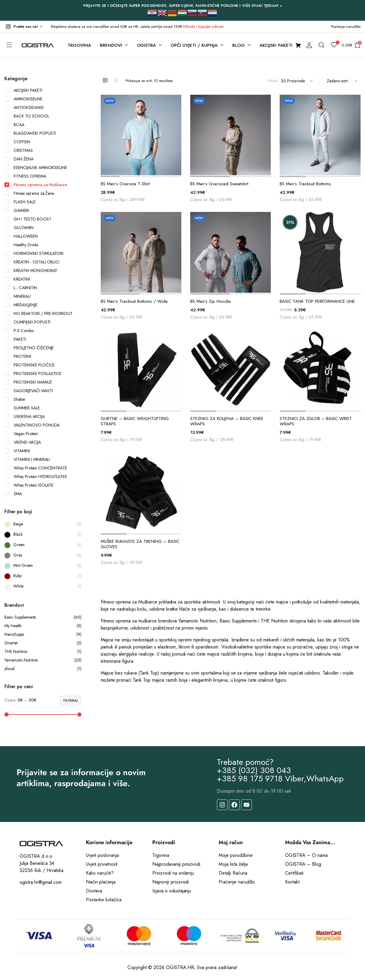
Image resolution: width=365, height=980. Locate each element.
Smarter (43, 643)
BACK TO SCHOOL (27, 116)
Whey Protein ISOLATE (29, 485)
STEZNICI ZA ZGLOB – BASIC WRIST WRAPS (316, 421)
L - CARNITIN (21, 288)
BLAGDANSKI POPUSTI (30, 133)
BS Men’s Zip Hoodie (210, 301)
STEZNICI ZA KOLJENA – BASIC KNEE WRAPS (227, 421)
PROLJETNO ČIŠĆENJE (29, 348)
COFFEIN (17, 142)
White (18, 586)
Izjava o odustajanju (172, 891)
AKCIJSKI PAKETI (23, 90)
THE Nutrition (43, 652)
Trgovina (161, 855)
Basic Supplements (43, 617)
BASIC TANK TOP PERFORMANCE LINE (317, 301)
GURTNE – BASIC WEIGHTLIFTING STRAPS (135, 421)
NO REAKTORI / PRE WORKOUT (39, 313)
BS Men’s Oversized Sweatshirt (219, 184)
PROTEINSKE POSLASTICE (33, 374)
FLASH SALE (20, 202)
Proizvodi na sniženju (173, 873)
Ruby (17, 576)
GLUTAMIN (19, 228)
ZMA (13, 494)
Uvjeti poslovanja (102, 855)
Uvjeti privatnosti (102, 864)
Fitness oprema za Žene (29, 193)
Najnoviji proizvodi (171, 882)
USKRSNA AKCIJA (25, 416)
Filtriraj (71, 700)
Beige (18, 524)
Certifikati (294, 873)
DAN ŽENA (19, 159)
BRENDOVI (111, 45)
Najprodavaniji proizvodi (176, 864)
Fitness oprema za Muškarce (36, 185)
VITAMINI (17, 451)
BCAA (14, 125)
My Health (43, 626)
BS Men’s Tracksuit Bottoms (305, 184)
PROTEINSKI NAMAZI (28, 382)
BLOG (238, 45)
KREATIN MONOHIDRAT (31, 271)
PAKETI (15, 339)
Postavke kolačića (104, 900)
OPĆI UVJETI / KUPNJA (194, 45)
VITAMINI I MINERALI (27, 459)
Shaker (15, 399)
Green (19, 545)
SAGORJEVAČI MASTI (29, 391)
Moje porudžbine (236, 855)
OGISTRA (147, 45)
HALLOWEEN (21, 236)
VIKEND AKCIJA (23, 442)
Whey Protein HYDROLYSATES (36, 477)
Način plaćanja (101, 882)
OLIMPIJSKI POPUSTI (27, 322)
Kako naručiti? (100, 873)
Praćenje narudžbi (346, 26)
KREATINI (17, 279)
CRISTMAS (19, 150)
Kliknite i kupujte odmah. (204, 26)
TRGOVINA (79, 45)
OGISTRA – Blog (303, 864)
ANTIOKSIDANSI (24, 107)
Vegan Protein (21, 434)
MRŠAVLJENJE (21, 305)
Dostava (94, 891)
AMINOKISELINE (23, 99)
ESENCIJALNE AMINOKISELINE (36, 168)
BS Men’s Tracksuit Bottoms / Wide (134, 301)
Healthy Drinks (21, 245)
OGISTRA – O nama (306, 855)
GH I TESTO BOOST (28, 219)
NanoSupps (43, 634)
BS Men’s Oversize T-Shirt (125, 184)
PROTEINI (18, 356)
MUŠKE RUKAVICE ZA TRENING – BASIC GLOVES (140, 544)
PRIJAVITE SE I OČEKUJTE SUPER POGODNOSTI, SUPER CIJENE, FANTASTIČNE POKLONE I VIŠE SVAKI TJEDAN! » (182, 6)
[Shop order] (341, 81)
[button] (23, 27)
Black (18, 534)
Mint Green (23, 565)
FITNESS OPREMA (25, 176)
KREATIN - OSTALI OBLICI (32, 262)
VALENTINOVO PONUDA (32, 425)
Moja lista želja (233, 864)
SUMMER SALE (22, 408)
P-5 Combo (19, 331)
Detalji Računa (233, 873)
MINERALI (17, 296)
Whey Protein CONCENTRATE (36, 468)
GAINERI (17, 210)
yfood (43, 669)
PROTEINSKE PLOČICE (29, 365)
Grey (18, 555)
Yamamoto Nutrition (43, 660)
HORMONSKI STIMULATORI (34, 253)
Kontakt (292, 882)
